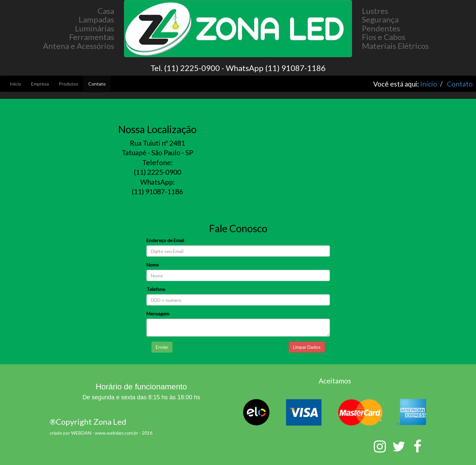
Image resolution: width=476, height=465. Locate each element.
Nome (153, 265)
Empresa (40, 84)
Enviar (162, 347)
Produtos (69, 84)
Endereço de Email (165, 240)
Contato (97, 84)
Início (16, 84)
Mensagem (158, 314)
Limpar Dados (307, 347)
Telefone (156, 289)
